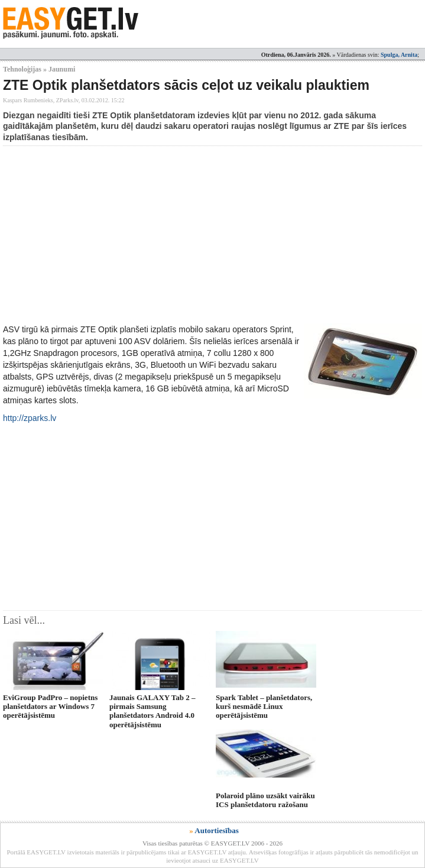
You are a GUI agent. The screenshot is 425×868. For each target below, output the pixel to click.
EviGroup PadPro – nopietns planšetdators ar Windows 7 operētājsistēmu (50, 707)
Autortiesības (216, 830)
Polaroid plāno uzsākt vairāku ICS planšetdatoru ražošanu (265, 800)
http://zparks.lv (30, 418)
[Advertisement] (214, 235)
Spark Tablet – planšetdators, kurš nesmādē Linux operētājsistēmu (264, 707)
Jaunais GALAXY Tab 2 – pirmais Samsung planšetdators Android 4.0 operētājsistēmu (152, 711)
